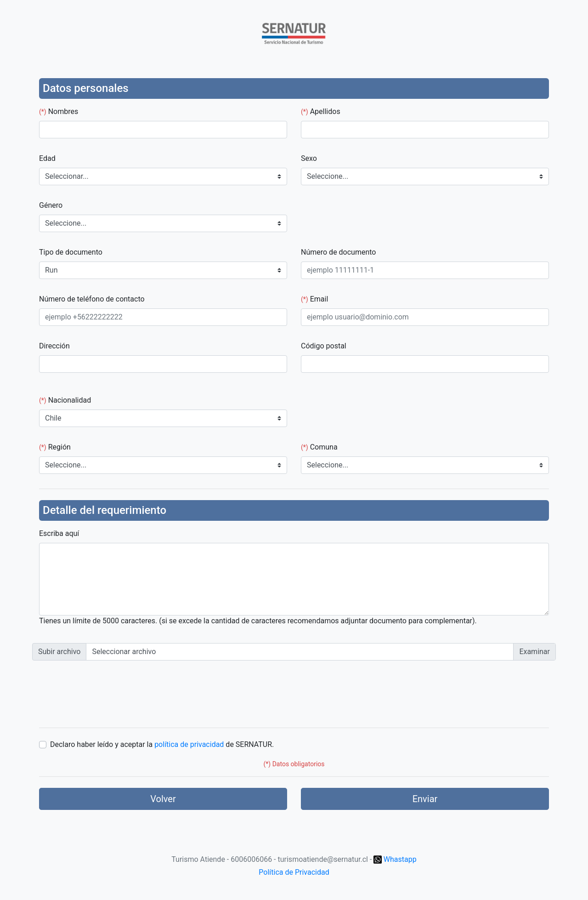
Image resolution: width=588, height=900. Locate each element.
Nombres (59, 111)
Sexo (309, 158)
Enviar (425, 799)
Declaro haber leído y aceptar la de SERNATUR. (162, 744)
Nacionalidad (65, 400)
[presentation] (102, 693)
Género (51, 205)
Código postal (324, 346)
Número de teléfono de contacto (92, 299)
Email (314, 299)
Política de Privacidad (294, 872)
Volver (163, 799)
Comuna (319, 447)
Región (55, 447)
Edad (47, 158)
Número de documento (338, 252)
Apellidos (321, 111)
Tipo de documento (71, 252)
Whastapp (395, 859)
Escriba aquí (59, 533)
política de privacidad (189, 744)
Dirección (54, 346)
